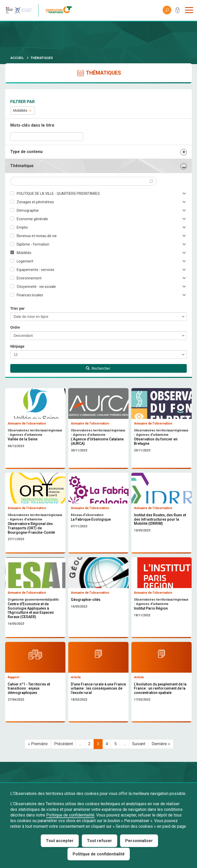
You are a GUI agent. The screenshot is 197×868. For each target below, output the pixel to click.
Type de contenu (26, 152)
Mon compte (178, 11)
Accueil (17, 58)
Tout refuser (100, 841)
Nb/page (17, 346)
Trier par (17, 308)
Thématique (22, 166)
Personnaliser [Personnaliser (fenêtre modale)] (139, 841)
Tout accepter (60, 841)
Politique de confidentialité (70, 815)
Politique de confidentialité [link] (99, 854)
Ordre (15, 327)
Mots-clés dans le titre (32, 125)
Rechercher (98, 368)
